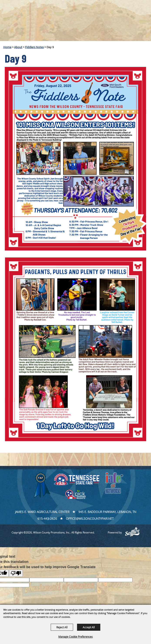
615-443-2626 (47, 519)
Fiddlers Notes (34, 47)
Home (7, 47)
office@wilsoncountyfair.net (90, 519)
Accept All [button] (89, 627)
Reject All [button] (62, 627)
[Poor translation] (16, 573)
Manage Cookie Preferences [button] (75, 637)
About (18, 47)
